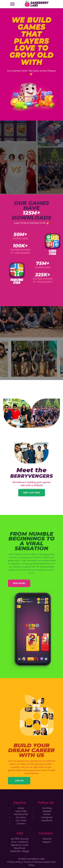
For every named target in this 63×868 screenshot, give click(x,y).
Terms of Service (33, 862)
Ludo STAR (21, 811)
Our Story (21, 817)
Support (47, 842)
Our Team (21, 820)
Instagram (47, 817)
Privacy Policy (15, 862)
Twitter (47, 814)
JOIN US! (19, 781)
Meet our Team (32, 493)
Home (21, 808)
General (47, 839)
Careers (21, 824)
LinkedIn (47, 811)
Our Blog (47, 808)
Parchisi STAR (21, 814)
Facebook (47, 820)
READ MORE (19, 583)
